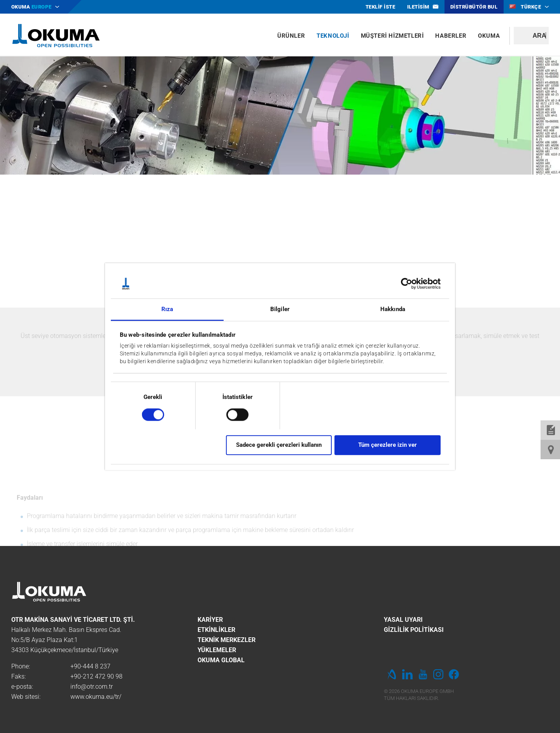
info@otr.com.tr (92, 687)
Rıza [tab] (167, 310)
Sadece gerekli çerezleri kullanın (279, 445)
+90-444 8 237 (90, 666)
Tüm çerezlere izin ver (388, 445)
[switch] (231, 414)
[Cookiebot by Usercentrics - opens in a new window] (407, 283)
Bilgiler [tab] (280, 310)
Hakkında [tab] (393, 310)
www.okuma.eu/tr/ (96, 697)
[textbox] (531, 36)
